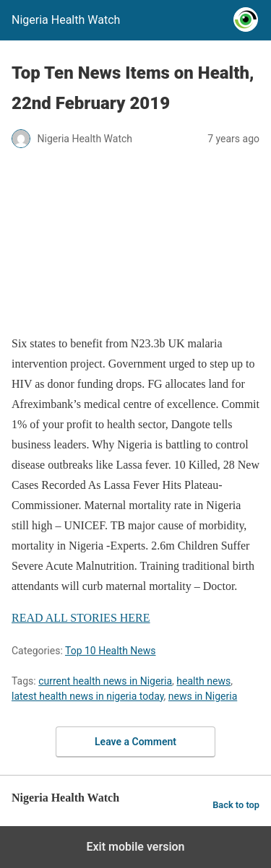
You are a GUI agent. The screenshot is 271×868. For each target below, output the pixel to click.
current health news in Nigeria (105, 681)
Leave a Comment (135, 742)
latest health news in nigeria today (88, 696)
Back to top (236, 805)
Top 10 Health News (111, 651)
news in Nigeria (203, 696)
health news (203, 681)
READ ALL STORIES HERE (81, 618)
